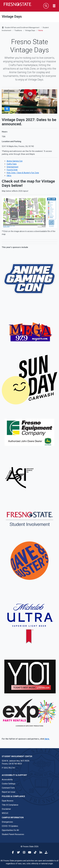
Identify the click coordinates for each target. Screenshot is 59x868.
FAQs (9, 176)
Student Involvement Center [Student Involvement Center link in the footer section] (17, 756)
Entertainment (12, 167)
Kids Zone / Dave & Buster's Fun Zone (23, 173)
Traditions (18, 30)
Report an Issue (9, 792)
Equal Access (8, 801)
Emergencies (7, 822)
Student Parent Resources (13, 834)
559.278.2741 (9, 768)
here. (47, 739)
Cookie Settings (9, 784)
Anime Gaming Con (15, 161)
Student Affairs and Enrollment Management (22, 28)
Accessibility (7, 780)
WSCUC (5, 813)
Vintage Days (30, 30)
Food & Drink (12, 170)
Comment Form (8, 788)
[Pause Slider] (7, 109)
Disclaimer (6, 809)
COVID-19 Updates (10, 826)
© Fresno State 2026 (30, 847)
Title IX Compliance (10, 805)
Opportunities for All (10, 830)
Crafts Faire (12, 164)
